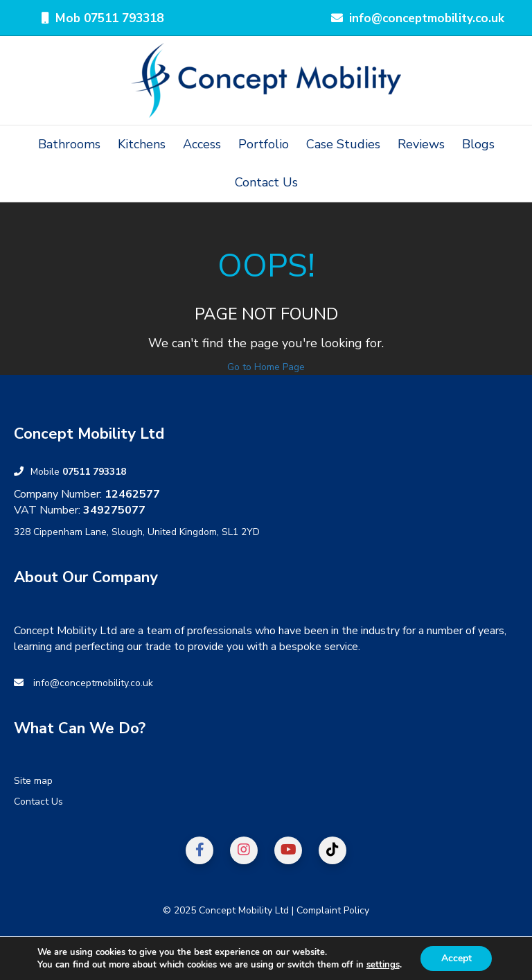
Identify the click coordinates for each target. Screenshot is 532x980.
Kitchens (142, 144)
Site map (33, 781)
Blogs (478, 144)
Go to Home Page (266, 367)
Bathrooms (69, 144)
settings (382, 965)
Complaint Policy (333, 910)
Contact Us (266, 182)
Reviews (421, 144)
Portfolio (264, 144)
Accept (456, 958)
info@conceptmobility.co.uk (93, 683)
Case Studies (343, 144)
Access (202, 144)
